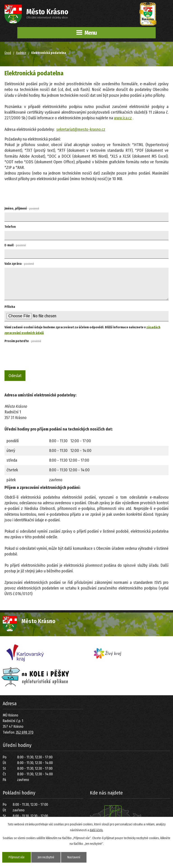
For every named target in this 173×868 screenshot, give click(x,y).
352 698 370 (25, 732)
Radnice (21, 53)
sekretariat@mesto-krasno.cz (81, 129)
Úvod (8, 53)
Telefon (10, 227)
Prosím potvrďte (23, 341)
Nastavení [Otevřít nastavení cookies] (74, 857)
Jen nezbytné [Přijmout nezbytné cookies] (46, 857)
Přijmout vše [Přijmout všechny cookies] (17, 857)
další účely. (96, 830)
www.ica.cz (123, 118)
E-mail (15, 245)
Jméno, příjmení (22, 208)
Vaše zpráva (19, 264)
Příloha (10, 307)
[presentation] (37, 356)
